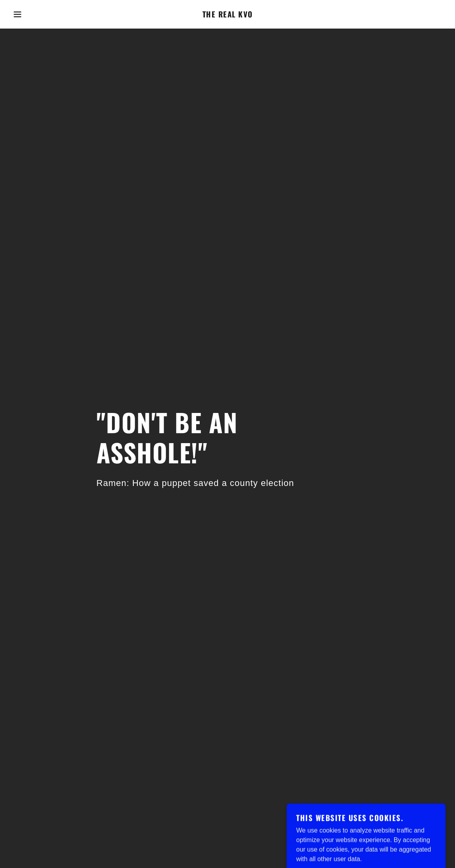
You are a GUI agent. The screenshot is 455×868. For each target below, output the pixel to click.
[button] (23, 14)
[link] (228, 15)
